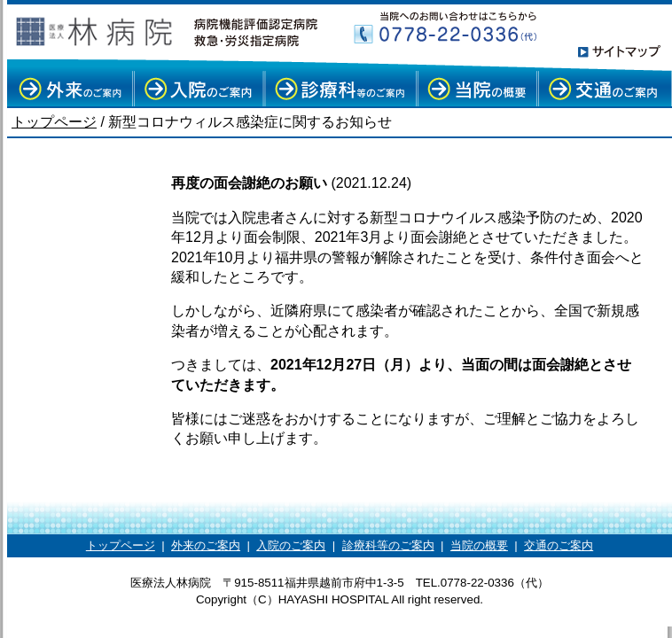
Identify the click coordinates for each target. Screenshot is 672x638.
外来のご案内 (206, 545)
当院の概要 (479, 545)
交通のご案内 (559, 545)
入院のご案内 (291, 545)
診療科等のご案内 (388, 545)
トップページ (54, 122)
